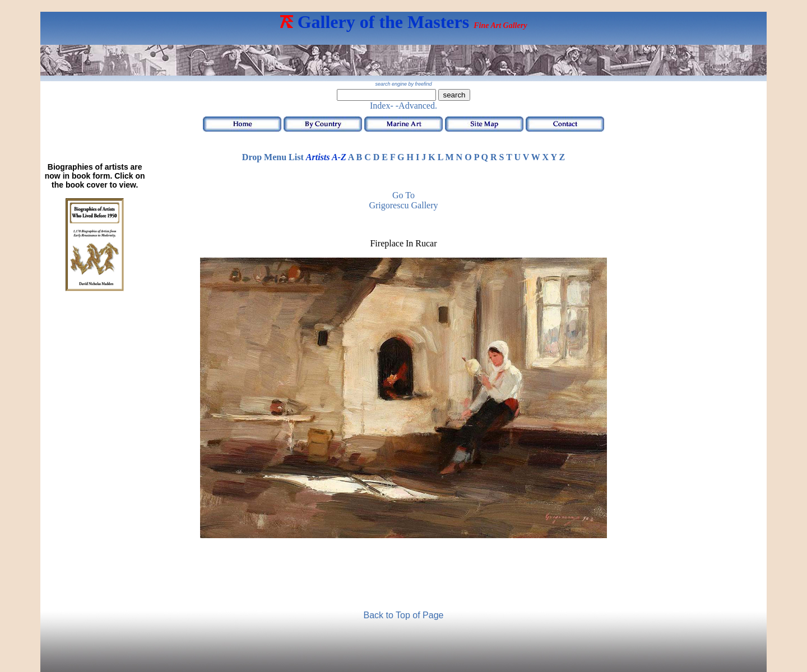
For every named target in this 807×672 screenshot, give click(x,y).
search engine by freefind (403, 84)
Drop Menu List (273, 157)
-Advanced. (416, 106)
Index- (382, 106)
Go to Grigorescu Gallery (403, 200)
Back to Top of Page (404, 615)
